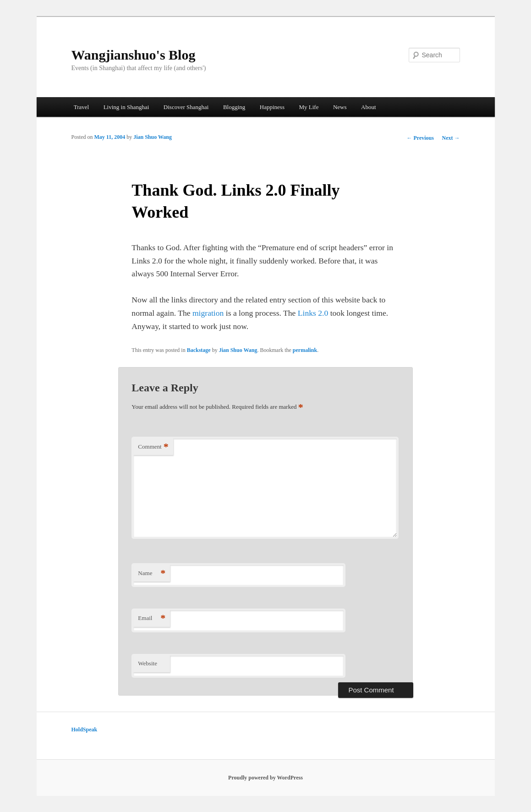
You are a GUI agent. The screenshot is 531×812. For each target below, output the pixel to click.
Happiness (272, 107)
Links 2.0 (313, 313)
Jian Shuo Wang (153, 137)
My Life (309, 107)
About (369, 107)
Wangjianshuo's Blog (134, 55)
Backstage (199, 350)
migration (208, 313)
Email (152, 618)
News (340, 107)
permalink (305, 350)
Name (152, 573)
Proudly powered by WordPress (265, 778)
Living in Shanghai (126, 107)
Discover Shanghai (186, 107)
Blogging (234, 107)
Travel (81, 107)
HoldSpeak (85, 730)
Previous (420, 138)
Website (148, 663)
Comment (153, 447)
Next (451, 138)
